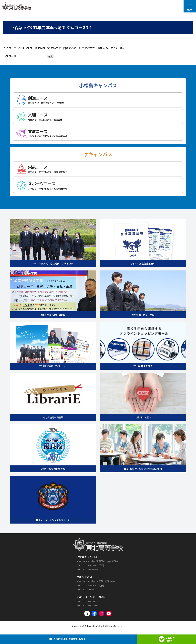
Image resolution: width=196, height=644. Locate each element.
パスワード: (25, 56)
